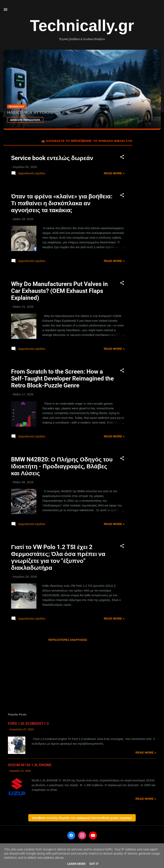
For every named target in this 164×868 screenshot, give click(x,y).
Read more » (114, 173)
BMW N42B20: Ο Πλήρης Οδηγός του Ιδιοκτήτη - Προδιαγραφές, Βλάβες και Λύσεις (62, 466)
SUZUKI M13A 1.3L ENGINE (30, 765)
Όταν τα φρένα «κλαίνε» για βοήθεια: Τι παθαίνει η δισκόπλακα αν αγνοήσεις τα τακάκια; (62, 203)
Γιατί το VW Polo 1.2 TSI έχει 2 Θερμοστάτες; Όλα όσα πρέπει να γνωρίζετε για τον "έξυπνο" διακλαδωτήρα (58, 557)
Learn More (76, 864)
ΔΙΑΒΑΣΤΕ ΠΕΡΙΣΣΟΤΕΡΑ (26, 120)
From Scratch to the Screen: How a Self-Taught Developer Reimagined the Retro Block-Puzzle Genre (62, 378)
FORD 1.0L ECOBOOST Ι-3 (28, 723)
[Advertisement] (148, 196)
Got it (94, 864)
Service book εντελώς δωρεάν (52, 158)
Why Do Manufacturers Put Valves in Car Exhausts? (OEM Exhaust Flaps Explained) (59, 291)
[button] (122, 158)
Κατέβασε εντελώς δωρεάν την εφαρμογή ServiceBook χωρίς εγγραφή (82, 818)
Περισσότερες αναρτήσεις (68, 640)
